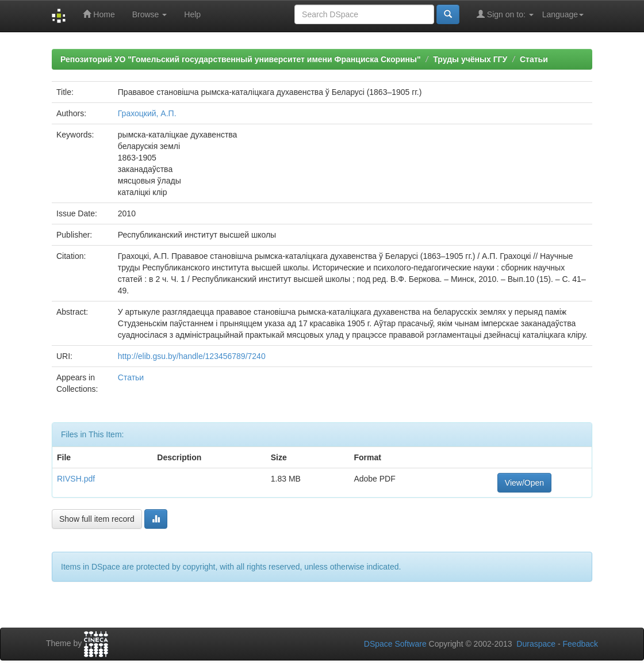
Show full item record (97, 519)
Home (99, 14)
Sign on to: (505, 14)
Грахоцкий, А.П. (147, 113)
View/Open (524, 483)
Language (563, 14)
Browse (150, 14)
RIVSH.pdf (76, 479)
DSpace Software (395, 644)
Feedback (580, 644)
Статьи (534, 59)
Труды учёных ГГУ (470, 59)
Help (192, 14)
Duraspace (536, 644)
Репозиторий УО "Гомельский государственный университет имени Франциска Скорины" (241, 59)
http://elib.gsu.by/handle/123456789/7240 (192, 356)
